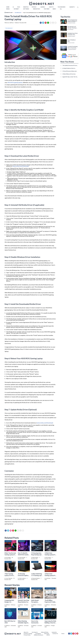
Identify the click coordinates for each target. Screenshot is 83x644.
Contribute (38, 634)
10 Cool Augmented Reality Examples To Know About (72, 21)
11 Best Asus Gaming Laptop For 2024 (50, 555)
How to (51, 7)
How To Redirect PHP (72, 41)
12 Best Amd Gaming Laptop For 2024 (50, 575)
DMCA (48, 635)
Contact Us (55, 634)
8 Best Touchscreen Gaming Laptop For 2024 (10, 555)
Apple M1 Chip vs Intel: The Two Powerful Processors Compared (70, 77)
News (54, 9)
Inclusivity (54, 632)
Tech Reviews (61, 7)
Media (8, 9)
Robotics (26, 7)
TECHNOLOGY (9, 28)
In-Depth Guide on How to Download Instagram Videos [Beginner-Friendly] (69, 68)
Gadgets (72, 7)
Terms (63, 634)
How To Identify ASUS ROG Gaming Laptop (24, 555)
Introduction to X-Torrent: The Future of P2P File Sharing (72, 27)
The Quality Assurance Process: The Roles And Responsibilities (70, 65)
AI (13, 7)
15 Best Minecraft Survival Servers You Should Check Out (70, 74)
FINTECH (34, 7)
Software (26, 9)
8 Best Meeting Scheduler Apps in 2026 (23, 623)
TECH (19, 7)
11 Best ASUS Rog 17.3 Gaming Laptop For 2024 (37, 575)
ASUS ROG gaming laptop (15, 82)
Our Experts (35, 632)
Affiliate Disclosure (39, 635)
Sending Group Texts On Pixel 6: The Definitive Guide (73, 34)
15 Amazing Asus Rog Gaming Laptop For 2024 (37, 555)
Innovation (36, 9)
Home (8, 7)
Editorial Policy (45, 632)
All (61, 9)
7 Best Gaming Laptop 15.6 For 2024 (9, 575)
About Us (26, 632)
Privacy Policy (27, 635)
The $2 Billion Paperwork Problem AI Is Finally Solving (51, 602)
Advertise (47, 634)
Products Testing (28, 634)
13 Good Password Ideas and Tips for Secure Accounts (69, 71)
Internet (16, 9)
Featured (47, 9)
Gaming (43, 7)
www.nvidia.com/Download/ (21, 166)
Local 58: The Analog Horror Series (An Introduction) (72, 47)
